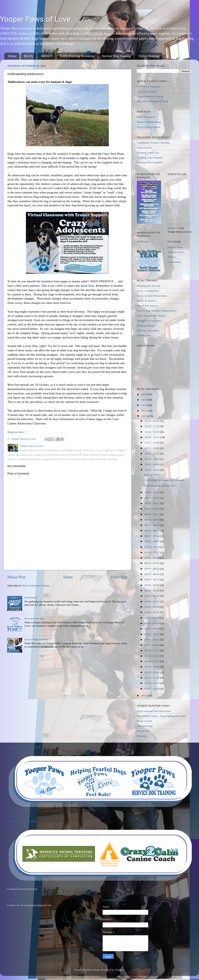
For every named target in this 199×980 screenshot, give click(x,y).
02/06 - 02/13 (152, 661)
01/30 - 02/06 (152, 667)
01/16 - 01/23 (152, 678)
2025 (144, 400)
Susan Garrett (144, 721)
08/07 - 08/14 (152, 536)
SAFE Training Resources (77, 56)
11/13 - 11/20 (152, 448)
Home (12, 56)
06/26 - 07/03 (152, 563)
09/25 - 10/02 (152, 498)
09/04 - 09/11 (152, 514)
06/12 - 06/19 (152, 574)
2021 (144, 695)
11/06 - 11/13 (152, 454)
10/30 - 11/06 (152, 459)
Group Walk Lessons (36, 639)
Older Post (119, 577)
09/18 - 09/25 (152, 503)
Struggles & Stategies (149, 321)
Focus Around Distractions (152, 296)
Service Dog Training (116, 56)
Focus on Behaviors (148, 291)
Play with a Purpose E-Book (153, 101)
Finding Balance (146, 326)
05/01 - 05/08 (152, 607)
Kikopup (142, 736)
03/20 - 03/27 (152, 634)
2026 (144, 394)
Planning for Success (149, 286)
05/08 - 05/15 (152, 601)
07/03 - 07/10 (152, 558)
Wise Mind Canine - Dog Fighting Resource (162, 716)
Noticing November (148, 330)
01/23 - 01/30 (152, 672)
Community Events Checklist (153, 143)
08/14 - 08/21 (152, 531)
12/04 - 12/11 (152, 437)
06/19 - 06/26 (152, 569)
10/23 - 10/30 (152, 464)
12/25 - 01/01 (152, 421)
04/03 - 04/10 (152, 623)
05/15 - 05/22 (152, 596)
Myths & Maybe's (147, 301)
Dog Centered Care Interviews (154, 711)
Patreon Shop (175, 247)
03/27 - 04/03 (152, 629)
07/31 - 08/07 (152, 541)
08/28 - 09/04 (152, 520)
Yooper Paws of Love (35, 19)
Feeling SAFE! (152, 475)
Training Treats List (148, 153)
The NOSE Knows (147, 306)
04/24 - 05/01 (152, 612)
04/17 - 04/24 (152, 618)
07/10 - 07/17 (152, 552)
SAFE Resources (146, 117)
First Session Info (34, 618)
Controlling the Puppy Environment (164, 480)
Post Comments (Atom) (36, 585)
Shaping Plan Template (150, 162)
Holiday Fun (144, 335)
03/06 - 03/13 (152, 640)
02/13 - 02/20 (152, 656)
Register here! (16, 432)
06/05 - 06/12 (152, 579)
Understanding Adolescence (160, 485)
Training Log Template (150, 158)
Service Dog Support (149, 127)
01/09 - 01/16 (152, 683)
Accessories (174, 262)
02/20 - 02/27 (152, 650)
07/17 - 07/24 (152, 547)
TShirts (172, 257)
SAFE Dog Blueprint (149, 86)
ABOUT (47, 56)
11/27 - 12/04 (152, 443)
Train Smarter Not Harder (151, 316)
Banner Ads (174, 228)
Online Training (149, 56)
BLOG (29, 56)
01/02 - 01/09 (152, 689)
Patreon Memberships (149, 122)
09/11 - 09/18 (152, 509)
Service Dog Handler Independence (157, 311)
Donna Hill (143, 731)
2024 (144, 405)
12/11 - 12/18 (152, 432)
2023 (144, 411)
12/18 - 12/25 (152, 426)
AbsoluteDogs (145, 726)
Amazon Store (176, 252)
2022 (144, 416)
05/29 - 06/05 (152, 585)
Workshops (143, 241)
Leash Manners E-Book (150, 96)
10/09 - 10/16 (152, 492)
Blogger (120, 970)
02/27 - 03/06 (152, 645)
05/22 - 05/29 (152, 590)
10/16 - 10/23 (152, 470)
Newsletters (31, 598)
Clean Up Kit (144, 148)
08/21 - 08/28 (152, 525)
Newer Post (16, 577)
